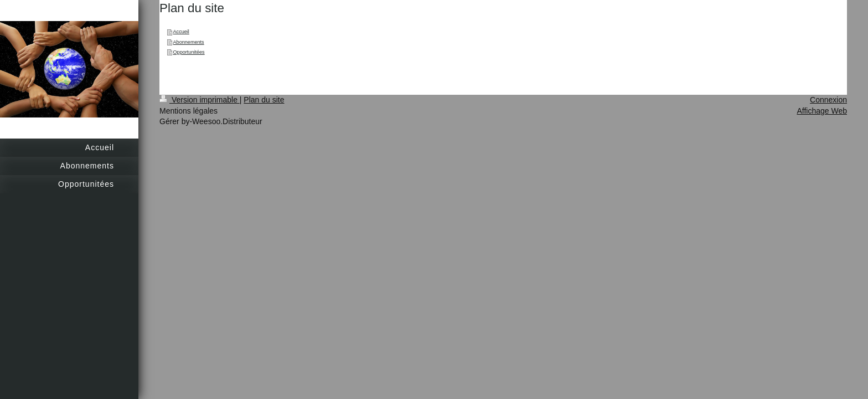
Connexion (828, 100)
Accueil (181, 32)
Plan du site (264, 100)
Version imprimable (200, 100)
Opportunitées (189, 52)
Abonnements (189, 42)
